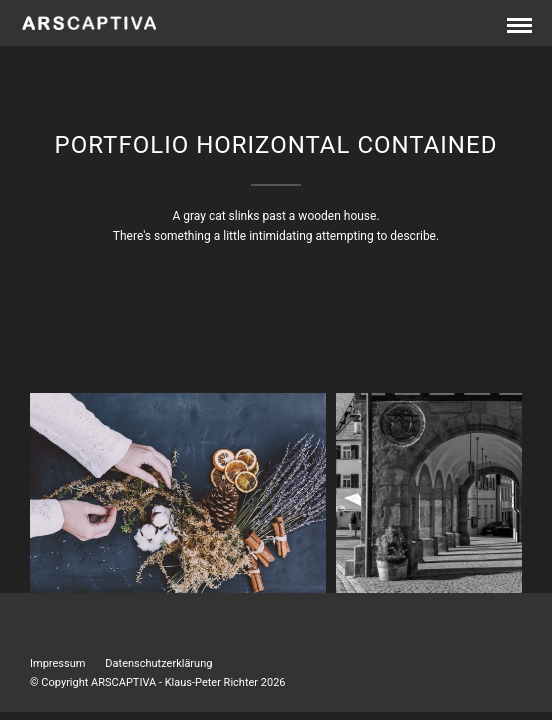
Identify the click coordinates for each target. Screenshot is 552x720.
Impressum (57, 663)
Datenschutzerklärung (158, 663)
